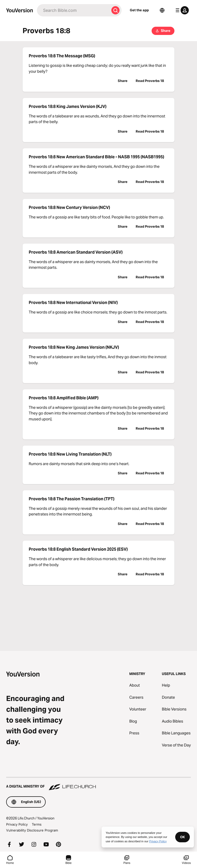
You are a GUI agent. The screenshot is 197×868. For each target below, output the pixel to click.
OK (183, 837)
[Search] (73, 10)
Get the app (139, 10)
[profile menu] (181, 10)
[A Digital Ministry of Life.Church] (98, 784)
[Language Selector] (162, 10)
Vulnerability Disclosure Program (32, 830)
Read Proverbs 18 (150, 81)
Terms (37, 824)
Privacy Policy (17, 824)
